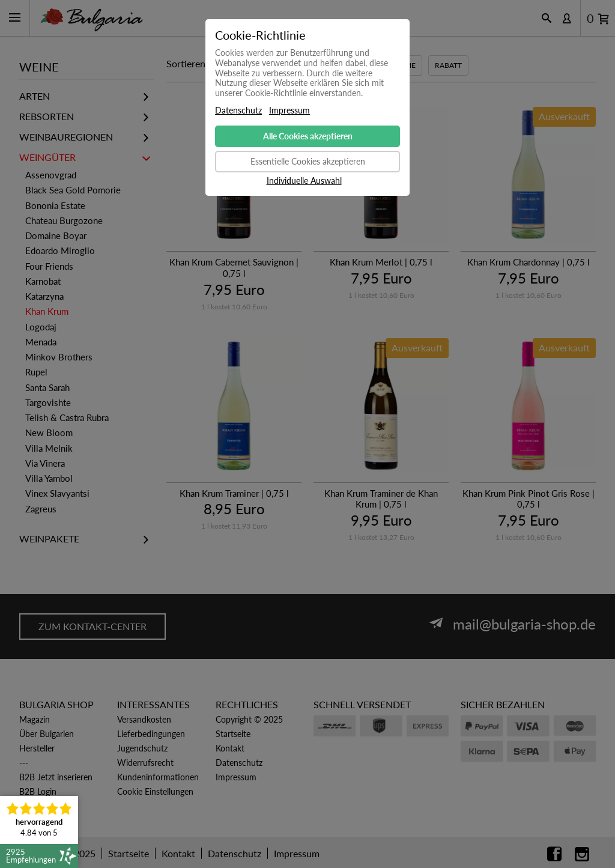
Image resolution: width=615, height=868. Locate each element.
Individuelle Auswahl (304, 181)
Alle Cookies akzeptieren (308, 136)
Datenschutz (238, 111)
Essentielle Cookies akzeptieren (308, 161)
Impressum (289, 111)
